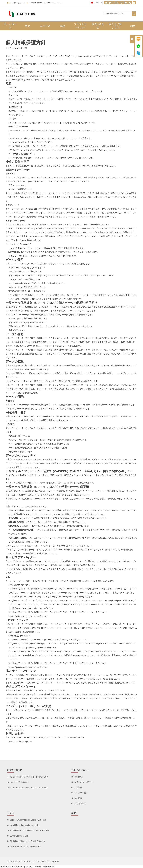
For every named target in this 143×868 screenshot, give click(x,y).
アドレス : (12, 777)
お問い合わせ (98, 26)
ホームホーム (10, 26)
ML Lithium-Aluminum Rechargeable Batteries (30, 831)
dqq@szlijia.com (18, 3)
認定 (133, 26)
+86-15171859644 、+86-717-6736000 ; (46, 3)
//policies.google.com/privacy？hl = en (31, 616)
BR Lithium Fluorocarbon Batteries (25, 825)
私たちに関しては (115, 26)
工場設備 (78, 787)
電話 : (10, 787)
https (10, 616)
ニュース (45, 26)
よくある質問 (80, 803)
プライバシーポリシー (84, 782)
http (26, 647)
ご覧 (95, 612)
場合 (63, 26)
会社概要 (78, 777)
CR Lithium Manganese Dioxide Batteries (28, 820)
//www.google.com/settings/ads (43, 647)
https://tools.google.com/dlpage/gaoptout (76, 651)
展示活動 (78, 798)
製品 (28, 26)
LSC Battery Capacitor (20, 836)
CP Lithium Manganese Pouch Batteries (27, 841)
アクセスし (87, 644)
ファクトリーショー (80, 26)
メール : (11, 782)
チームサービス (81, 793)
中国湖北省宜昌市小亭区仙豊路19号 (33, 777)
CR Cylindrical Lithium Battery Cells (25, 846)
